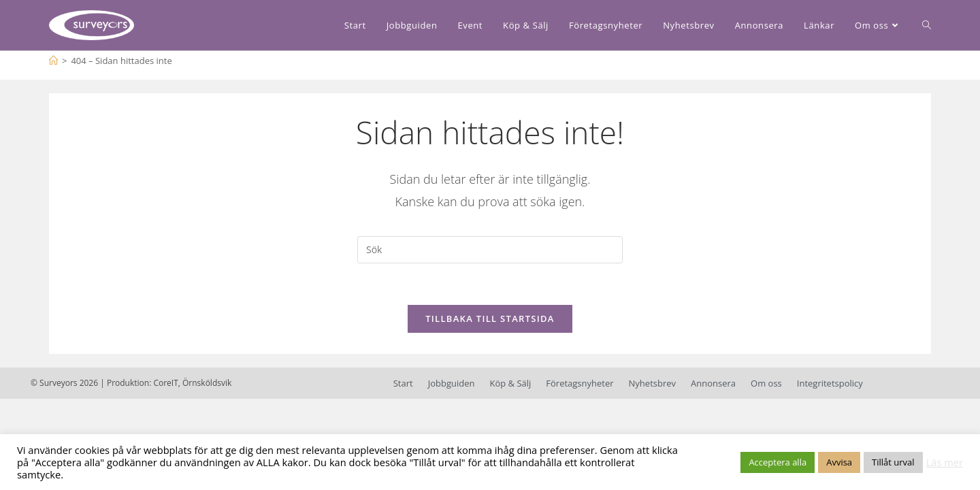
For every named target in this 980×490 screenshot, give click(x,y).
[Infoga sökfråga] (490, 250)
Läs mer (945, 462)
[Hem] (53, 61)
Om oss (766, 383)
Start (403, 383)
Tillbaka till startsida (490, 318)
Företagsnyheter (579, 383)
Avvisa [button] (839, 462)
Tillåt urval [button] (893, 462)
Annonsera (713, 383)
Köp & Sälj (510, 383)
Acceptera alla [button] (778, 462)
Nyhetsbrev (652, 383)
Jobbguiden (452, 383)
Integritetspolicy (830, 383)
